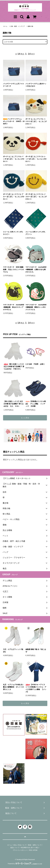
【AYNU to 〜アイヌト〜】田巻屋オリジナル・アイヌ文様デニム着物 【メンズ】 (36, 688)
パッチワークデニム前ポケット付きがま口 (36, 85)
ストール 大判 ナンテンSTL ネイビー (14, 233)
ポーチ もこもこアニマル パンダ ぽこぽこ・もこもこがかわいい (14, 159)
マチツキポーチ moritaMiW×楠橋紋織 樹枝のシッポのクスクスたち (36, 307)
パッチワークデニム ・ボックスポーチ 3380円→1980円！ (14, 121)
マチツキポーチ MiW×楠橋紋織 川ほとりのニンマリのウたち (13, 270)
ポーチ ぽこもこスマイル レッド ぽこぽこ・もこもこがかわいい (36, 159)
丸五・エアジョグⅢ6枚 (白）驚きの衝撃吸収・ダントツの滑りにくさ (14, 687)
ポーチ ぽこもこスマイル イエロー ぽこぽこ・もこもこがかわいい (36, 197)
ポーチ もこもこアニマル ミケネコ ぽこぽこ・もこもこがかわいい (36, 121)
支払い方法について (20, 845)
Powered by (25, 864)
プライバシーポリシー (20, 850)
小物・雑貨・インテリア (17, 26)
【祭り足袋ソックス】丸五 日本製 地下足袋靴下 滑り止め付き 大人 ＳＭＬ (14, 404)
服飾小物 (30, 26)
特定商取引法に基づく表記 (30, 848)
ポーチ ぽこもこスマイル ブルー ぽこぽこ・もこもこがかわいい (14, 197)
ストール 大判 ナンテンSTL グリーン (36, 233)
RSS (31, 850)
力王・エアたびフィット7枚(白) (13, 651)
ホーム (5, 26)
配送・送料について (35, 845)
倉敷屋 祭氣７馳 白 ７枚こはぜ (36, 651)
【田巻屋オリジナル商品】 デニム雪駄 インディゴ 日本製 (36, 404)
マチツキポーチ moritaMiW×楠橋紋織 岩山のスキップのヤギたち (14, 307)
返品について (15, 848)
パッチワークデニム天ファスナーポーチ (13, 85)
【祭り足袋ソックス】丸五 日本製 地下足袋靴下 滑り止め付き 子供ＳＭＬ (14, 367)
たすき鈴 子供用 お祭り (35, 364)
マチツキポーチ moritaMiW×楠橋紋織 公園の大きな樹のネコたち (36, 270)
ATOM (35, 850)
